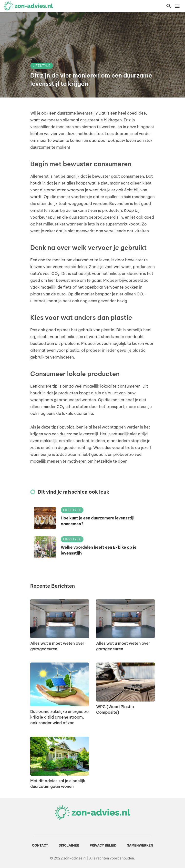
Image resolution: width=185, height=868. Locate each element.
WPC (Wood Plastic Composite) (115, 709)
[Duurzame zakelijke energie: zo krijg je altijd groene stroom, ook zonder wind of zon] (60, 684)
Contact (40, 845)
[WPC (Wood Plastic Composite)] (125, 682)
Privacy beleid (103, 845)
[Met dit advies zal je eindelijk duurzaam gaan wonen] (60, 756)
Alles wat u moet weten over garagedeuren (57, 646)
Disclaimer (69, 845)
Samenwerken (140, 845)
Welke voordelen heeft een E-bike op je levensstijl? (99, 550)
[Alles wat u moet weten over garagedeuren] (60, 619)
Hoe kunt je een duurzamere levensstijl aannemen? (98, 521)
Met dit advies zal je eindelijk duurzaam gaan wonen (58, 784)
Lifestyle (42, 66)
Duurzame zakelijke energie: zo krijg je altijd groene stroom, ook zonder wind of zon (60, 717)
